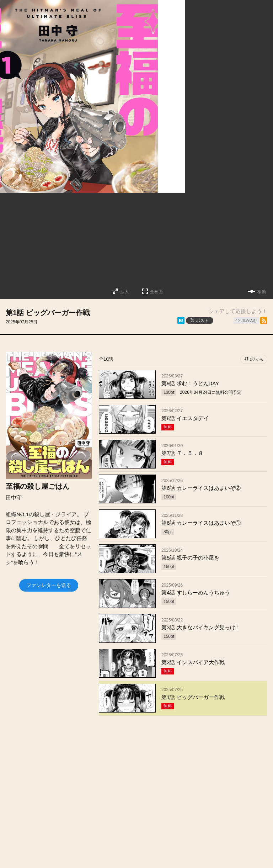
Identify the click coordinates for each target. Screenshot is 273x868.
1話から (256, 359)
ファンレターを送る (49, 585)
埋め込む (249, 321)
